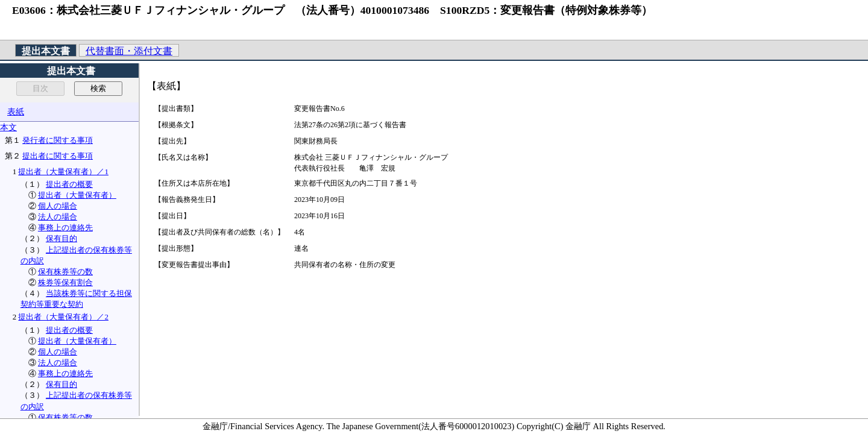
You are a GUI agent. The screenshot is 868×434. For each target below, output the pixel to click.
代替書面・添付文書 (129, 51)
